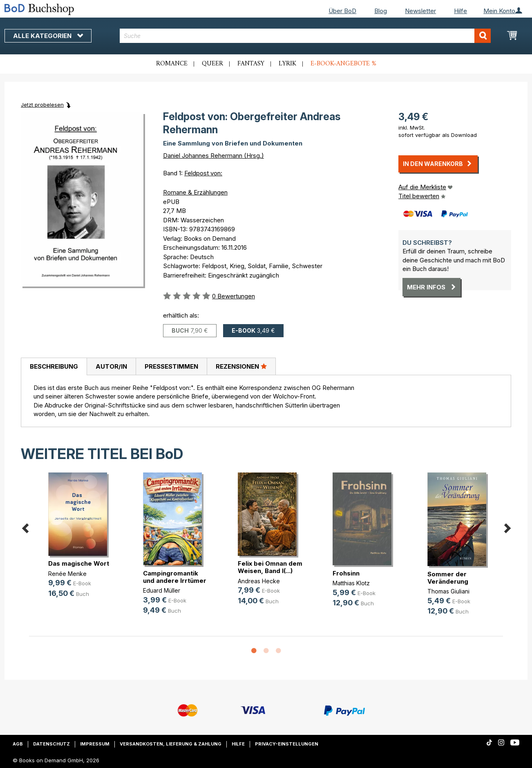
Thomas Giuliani (448, 591)
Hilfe (460, 11)
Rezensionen (241, 366)
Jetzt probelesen (42, 105)
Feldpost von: (203, 173)
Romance (172, 64)
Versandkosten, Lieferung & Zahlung (171, 744)
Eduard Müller (162, 590)
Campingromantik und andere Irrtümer (175, 577)
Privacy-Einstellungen (287, 744)
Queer (212, 64)
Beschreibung (54, 366)
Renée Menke (67, 574)
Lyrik (287, 64)
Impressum (95, 744)
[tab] (54, 367)
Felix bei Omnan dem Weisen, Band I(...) (270, 567)
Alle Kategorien (48, 36)
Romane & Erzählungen (195, 192)
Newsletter (420, 11)
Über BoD (342, 11)
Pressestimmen (171, 366)
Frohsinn (346, 573)
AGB (18, 744)
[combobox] (305, 36)
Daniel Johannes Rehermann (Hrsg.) (213, 156)
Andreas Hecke (259, 581)
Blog (381, 11)
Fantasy (251, 64)
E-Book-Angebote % (343, 64)
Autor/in (111, 366)
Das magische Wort (79, 563)
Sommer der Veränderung (448, 578)
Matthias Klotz (351, 583)
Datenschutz (51, 744)
